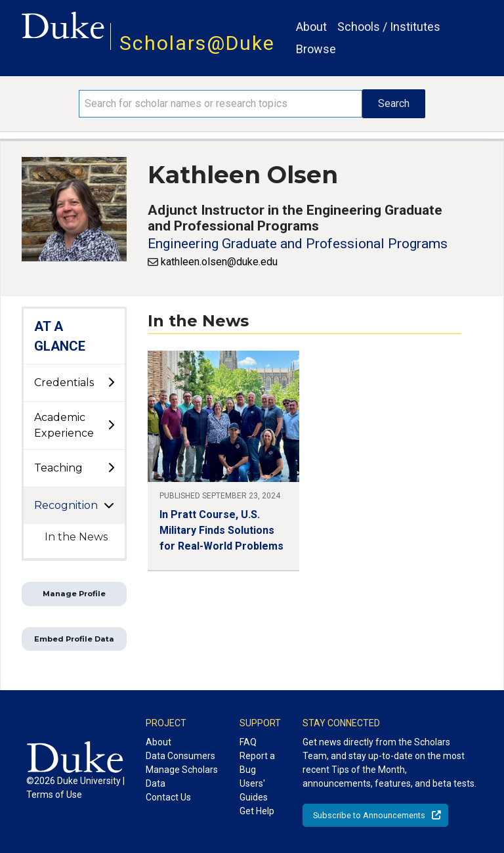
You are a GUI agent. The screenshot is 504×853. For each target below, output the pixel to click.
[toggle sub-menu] (111, 383)
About (311, 27)
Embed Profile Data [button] (74, 639)
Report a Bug (257, 763)
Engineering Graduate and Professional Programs (298, 244)
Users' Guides (254, 790)
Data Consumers (180, 756)
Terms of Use (54, 795)
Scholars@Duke (197, 43)
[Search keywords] (220, 104)
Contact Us (168, 797)
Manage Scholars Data (182, 776)
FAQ (248, 742)
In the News (76, 537)
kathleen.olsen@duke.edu (219, 262)
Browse (316, 49)
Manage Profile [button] (74, 594)
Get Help (257, 811)
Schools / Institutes (389, 27)
